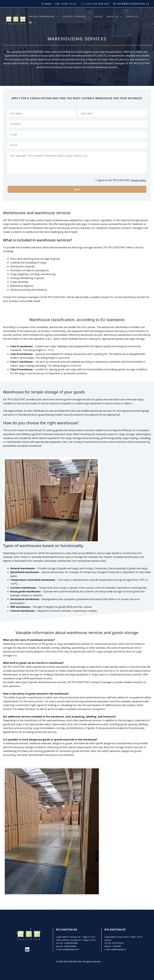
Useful (98, 16)
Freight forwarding (45, 16)
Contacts (132, 16)
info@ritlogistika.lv (133, 4)
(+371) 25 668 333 (97, 4)
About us (115, 16)
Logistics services (77, 16)
